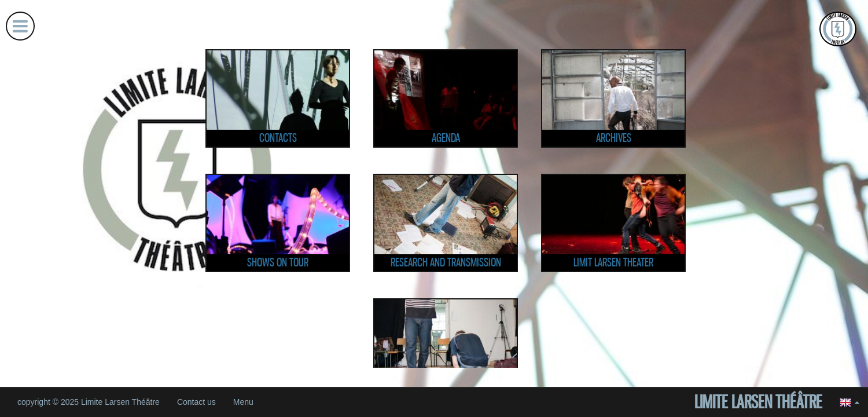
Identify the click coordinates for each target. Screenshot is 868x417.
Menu (243, 402)
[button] (849, 402)
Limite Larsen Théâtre (758, 402)
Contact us (196, 402)
